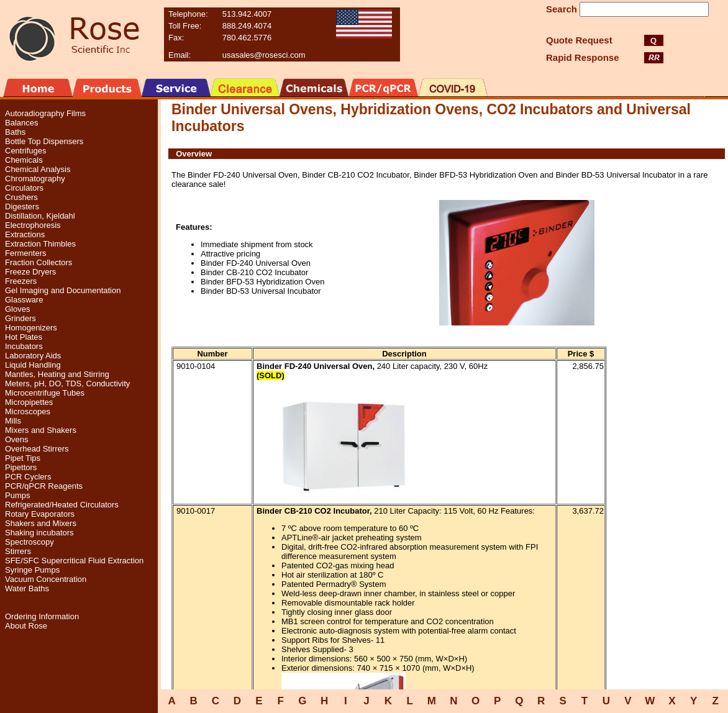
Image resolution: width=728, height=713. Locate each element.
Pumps (17, 495)
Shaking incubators (39, 533)
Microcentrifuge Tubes (45, 393)
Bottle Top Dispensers (44, 141)
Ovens (17, 439)
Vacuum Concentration (46, 579)
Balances (21, 123)
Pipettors (21, 467)
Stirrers (18, 551)
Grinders (20, 318)
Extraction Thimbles (40, 244)
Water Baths (27, 588)
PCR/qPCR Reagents (44, 486)
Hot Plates (24, 337)
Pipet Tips (23, 458)
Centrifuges (25, 151)
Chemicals (24, 160)
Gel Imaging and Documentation (63, 290)
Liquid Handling (33, 365)
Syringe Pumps (32, 570)
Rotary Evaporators (40, 514)
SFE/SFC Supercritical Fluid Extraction (74, 561)
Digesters (22, 207)
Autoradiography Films (45, 113)
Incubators (24, 346)
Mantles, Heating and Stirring (57, 374)
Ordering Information (42, 616)
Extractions (25, 234)
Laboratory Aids (33, 356)
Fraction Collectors (39, 262)
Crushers (21, 197)
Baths (15, 132)
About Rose (26, 626)
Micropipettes (29, 402)
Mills (13, 421)
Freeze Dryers (30, 272)
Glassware (24, 300)
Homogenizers (31, 328)
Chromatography (35, 179)
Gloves (17, 309)
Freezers (21, 281)
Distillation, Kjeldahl (40, 216)
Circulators (24, 188)
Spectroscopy (30, 542)
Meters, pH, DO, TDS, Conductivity (67, 384)
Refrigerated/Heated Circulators (62, 505)
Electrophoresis (33, 225)
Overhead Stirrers (37, 449)
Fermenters (25, 253)
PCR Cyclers (28, 477)
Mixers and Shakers (41, 430)
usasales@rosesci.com (264, 55)
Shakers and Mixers (41, 523)
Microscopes (28, 411)
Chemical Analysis (38, 169)
